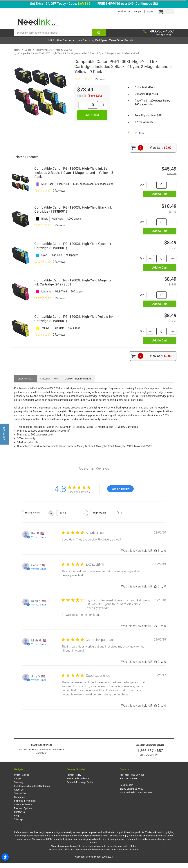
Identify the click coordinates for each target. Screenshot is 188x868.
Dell (103, 45)
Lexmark (71, 45)
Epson (114, 45)
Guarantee (19, 802)
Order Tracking (22, 780)
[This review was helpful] (156, 555)
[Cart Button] (162, 11)
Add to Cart (160, 199)
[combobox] (72, 518)
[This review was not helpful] (162, 555)
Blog (16, 820)
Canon (56, 45)
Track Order (117, 11)
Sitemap (18, 824)
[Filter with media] (106, 518)
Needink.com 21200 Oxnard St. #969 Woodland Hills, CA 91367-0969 (136, 793)
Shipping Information (25, 805)
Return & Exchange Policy (80, 787)
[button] (4, 434)
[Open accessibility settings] (5, 857)
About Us (19, 794)
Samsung (88, 45)
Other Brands (147, 45)
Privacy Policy (74, 780)
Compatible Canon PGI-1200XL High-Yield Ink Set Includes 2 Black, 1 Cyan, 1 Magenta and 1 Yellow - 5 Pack (74, 177)
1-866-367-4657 (150, 755)
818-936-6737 (131, 783)
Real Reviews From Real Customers (32, 791)
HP (29, 45)
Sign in (144, 11)
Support (131, 11)
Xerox (128, 45)
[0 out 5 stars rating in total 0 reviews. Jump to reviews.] (90, 84)
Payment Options (23, 813)
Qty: (137, 189)
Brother (41, 45)
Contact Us (20, 817)
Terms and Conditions (78, 783)
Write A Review (121, 494)
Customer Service (23, 809)
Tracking (19, 787)
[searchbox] (35, 518)
